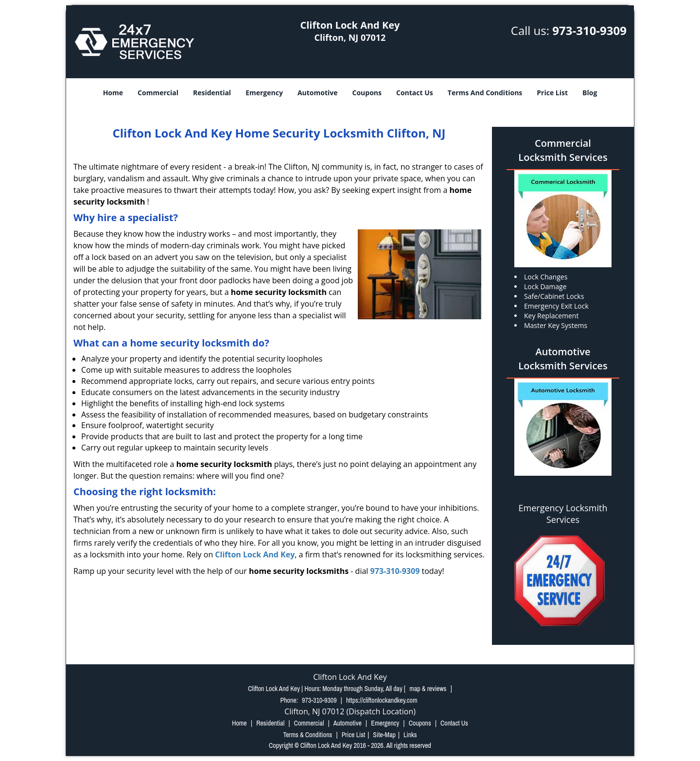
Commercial (158, 93)
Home (113, 93)
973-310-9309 (589, 30)
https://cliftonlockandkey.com (382, 700)
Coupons (367, 93)
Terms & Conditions (307, 735)
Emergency (264, 93)
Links (410, 735)
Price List (552, 93)
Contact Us (415, 93)
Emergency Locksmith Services (563, 514)
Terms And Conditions (485, 93)
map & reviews (429, 689)
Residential (212, 93)
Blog (590, 93)
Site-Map (384, 735)
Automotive (318, 93)
